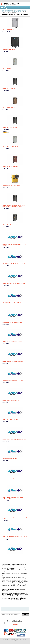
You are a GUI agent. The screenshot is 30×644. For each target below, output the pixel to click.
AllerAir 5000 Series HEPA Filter (10, 420)
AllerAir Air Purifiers (18, 11)
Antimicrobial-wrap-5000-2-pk (10, 459)
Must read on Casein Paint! (21, 10)
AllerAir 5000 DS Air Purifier (9, 108)
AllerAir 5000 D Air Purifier (9, 69)
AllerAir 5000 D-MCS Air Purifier (10, 225)
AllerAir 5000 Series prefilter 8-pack (11, 400)
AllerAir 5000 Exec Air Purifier (10, 127)
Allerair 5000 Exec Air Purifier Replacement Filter (14, 264)
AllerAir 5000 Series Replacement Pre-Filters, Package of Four (15, 518)
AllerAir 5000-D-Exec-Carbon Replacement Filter (14, 283)
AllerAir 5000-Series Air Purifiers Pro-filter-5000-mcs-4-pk (15, 537)
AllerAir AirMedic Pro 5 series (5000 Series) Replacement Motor (13, 498)
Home (3, 10)
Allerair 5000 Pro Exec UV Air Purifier (11, 186)
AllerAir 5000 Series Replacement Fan (11, 478)
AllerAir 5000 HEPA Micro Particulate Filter (13, 361)
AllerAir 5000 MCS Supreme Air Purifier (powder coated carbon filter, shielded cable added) (14, 206)
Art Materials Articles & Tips (8, 11)
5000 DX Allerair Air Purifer (9, 88)
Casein (14, 10)
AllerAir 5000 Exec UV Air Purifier (11, 147)
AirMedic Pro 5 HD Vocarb (9, 49)
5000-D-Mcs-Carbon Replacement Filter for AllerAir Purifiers (15, 245)
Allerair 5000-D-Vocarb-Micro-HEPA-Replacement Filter (14, 303)
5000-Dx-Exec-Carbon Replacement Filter (12, 342)
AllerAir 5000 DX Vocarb (8, 30)
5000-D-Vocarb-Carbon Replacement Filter (12, 322)
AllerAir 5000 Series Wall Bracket (10, 556)
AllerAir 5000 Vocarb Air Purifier (10, 166)
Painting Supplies (9, 10)
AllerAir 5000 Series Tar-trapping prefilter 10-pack (14, 439)
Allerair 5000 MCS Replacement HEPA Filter (13, 381)
